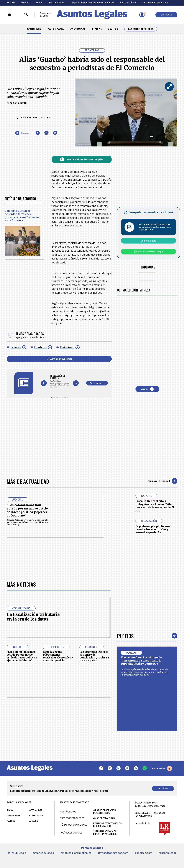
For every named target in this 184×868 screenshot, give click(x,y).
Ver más (147, 389)
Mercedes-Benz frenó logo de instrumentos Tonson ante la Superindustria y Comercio (141, 661)
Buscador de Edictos (141, 29)
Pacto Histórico (128, 3)
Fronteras (40, 347)
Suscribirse (166, 15)
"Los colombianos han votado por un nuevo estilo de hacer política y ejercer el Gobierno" (27, 510)
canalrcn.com (144, 853)
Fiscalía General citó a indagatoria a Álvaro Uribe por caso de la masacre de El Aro (155, 506)
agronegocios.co (43, 853)
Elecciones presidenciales (155, 3)
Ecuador (16, 347)
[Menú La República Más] (10, 15)
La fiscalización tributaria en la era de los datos (33, 617)
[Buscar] (26, 15)
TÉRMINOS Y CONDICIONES (73, 825)
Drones (39, 3)
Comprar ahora (149, 241)
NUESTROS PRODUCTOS (72, 818)
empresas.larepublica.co (76, 853)
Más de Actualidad (28, 481)
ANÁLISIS (113, 29)
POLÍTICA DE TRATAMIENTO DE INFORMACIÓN (107, 825)
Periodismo (67, 347)
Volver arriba (162, 769)
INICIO (10, 810)
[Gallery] (60, 381)
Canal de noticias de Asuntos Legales (81, 159)
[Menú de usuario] (142, 15)
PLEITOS (97, 29)
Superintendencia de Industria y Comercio (93, 3)
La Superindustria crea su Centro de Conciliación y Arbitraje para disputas (94, 656)
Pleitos (125, 636)
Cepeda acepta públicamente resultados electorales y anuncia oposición (155, 529)
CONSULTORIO (56, 29)
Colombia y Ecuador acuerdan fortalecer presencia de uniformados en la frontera (22, 216)
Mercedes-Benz (57, 3)
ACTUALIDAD (34, 29)
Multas (25, 3)
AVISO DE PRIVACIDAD (104, 818)
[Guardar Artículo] (22, 133)
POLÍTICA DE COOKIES (71, 833)
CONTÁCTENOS (68, 812)
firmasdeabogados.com (113, 853)
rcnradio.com (167, 853)
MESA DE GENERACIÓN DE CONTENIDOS (105, 812)
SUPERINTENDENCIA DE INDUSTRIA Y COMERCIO (105, 833)
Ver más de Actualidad (162, 481)
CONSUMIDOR (78, 29)
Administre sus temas (59, 359)
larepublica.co (17, 853)
